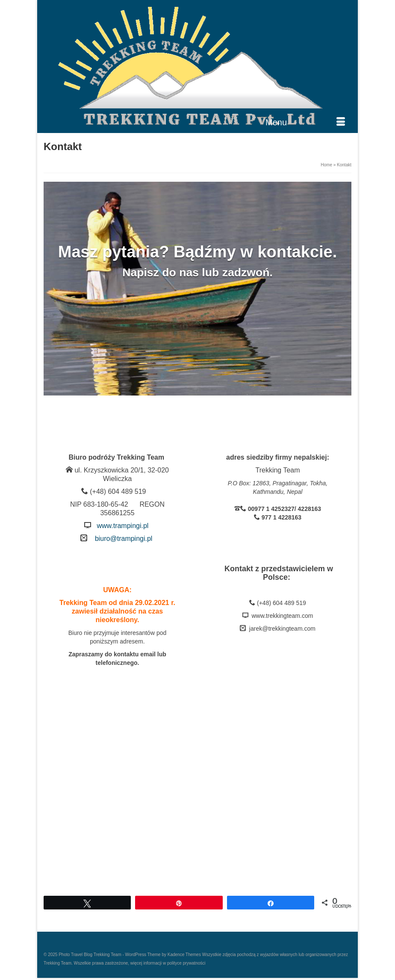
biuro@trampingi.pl (124, 539)
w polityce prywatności (183, 963)
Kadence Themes (184, 955)
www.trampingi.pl (122, 526)
